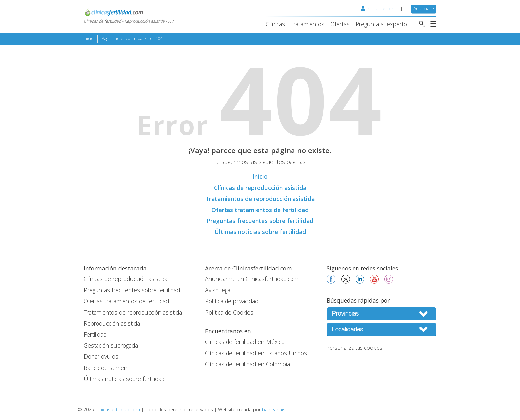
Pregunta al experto (381, 24)
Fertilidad (95, 334)
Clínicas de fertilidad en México (245, 342)
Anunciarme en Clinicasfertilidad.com (252, 279)
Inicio (89, 39)
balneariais (274, 410)
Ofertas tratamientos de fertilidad (260, 210)
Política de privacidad (232, 301)
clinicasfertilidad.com (118, 410)
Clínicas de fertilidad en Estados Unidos (256, 353)
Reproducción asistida (112, 323)
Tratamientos (307, 24)
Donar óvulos (101, 356)
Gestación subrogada (111, 345)
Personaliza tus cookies (355, 348)
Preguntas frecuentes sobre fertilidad (260, 221)
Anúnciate (424, 8)
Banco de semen (105, 368)
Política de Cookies (229, 312)
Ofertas (340, 24)
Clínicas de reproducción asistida (260, 188)
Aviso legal (218, 290)
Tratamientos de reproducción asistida (260, 199)
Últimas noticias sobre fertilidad (260, 232)
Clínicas (275, 24)
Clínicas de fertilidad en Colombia (247, 364)
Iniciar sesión (378, 8)
